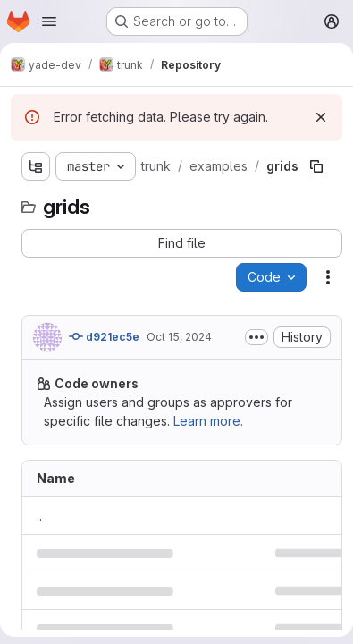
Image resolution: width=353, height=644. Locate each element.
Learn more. (208, 421)
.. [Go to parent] (39, 516)
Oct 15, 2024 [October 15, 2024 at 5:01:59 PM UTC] (179, 337)
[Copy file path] (316, 166)
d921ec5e (104, 336)
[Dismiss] (321, 117)
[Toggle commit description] (256, 337)
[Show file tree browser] (36, 166)
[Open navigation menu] (49, 21)
